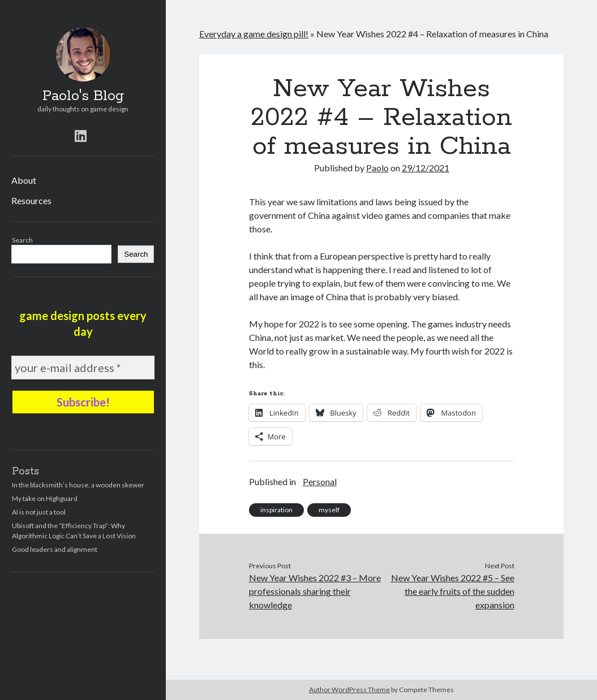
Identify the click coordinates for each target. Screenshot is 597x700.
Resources (31, 200)
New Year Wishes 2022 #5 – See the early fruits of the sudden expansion (453, 591)
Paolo (377, 168)
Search (22, 240)
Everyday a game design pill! (254, 34)
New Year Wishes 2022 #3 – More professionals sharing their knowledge (315, 591)
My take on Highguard (45, 498)
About (24, 180)
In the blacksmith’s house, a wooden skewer (78, 485)
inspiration (276, 510)
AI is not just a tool (39, 512)
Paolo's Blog (83, 96)
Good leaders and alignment (55, 549)
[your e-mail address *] (83, 368)
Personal (320, 481)
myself (329, 510)
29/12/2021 (426, 168)
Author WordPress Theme (349, 690)
